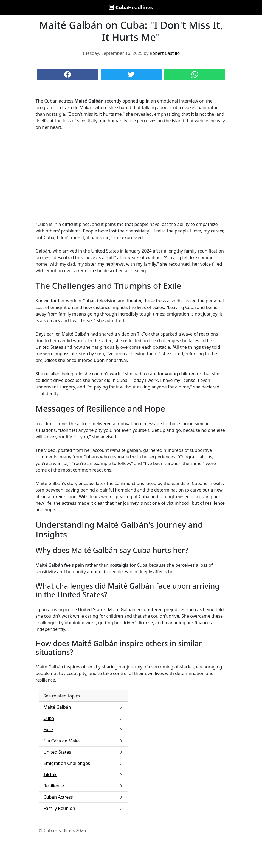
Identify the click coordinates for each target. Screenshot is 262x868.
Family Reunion (83, 808)
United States (83, 752)
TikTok (83, 775)
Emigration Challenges (83, 763)
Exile (83, 730)
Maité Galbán (83, 707)
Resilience (83, 786)
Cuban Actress (83, 797)
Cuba (83, 718)
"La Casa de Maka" (83, 741)
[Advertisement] (131, 176)
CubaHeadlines (131, 7)
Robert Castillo (165, 53)
